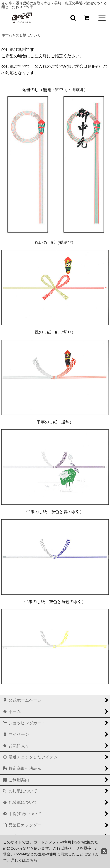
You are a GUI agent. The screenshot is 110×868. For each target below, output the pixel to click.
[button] (73, 18)
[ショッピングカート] (87, 18)
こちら (32, 860)
